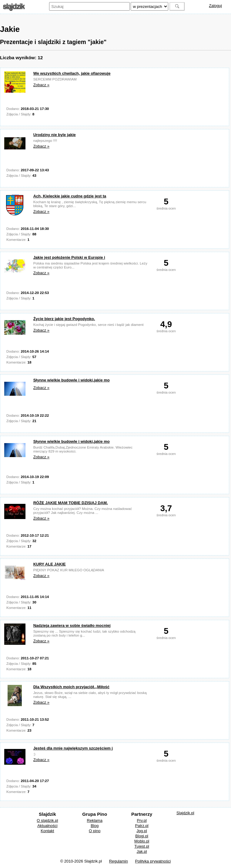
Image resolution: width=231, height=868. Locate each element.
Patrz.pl (142, 826)
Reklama (95, 820)
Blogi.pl (142, 836)
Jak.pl (142, 851)
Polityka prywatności (153, 861)
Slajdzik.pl (185, 813)
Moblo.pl (142, 841)
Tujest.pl (142, 846)
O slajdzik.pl (47, 820)
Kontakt (47, 831)
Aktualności (47, 826)
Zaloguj (215, 6)
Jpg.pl (142, 831)
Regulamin (119, 861)
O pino (95, 831)
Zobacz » (41, 85)
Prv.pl (142, 820)
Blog (95, 826)
